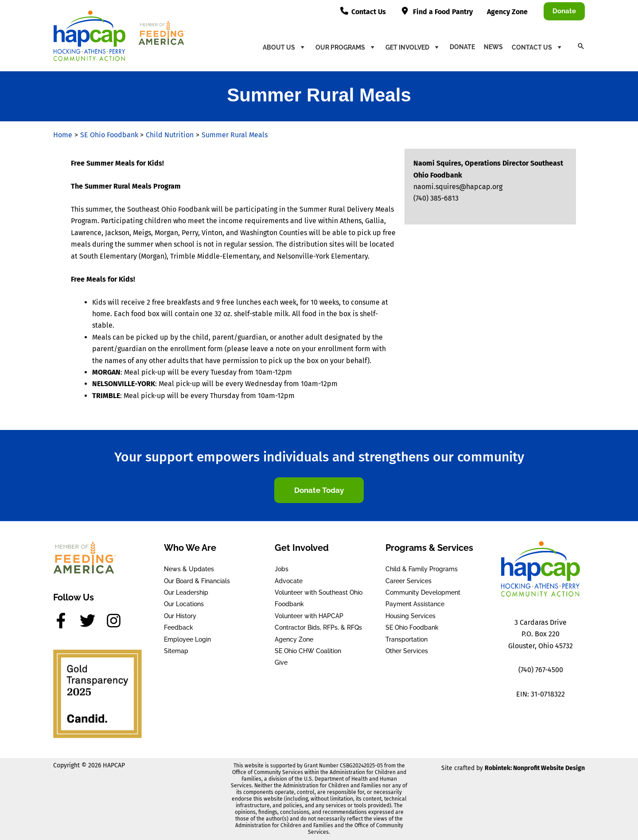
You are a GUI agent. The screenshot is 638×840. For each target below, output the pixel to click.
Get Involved (413, 47)
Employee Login (187, 639)
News (493, 47)
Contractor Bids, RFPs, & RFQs (318, 627)
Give (281, 662)
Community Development (423, 592)
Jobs (282, 569)
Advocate (289, 581)
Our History (180, 616)
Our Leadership (186, 592)
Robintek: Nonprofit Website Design (535, 768)
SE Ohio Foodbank (412, 627)
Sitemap (176, 651)
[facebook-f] (66, 621)
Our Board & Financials (197, 581)
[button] (564, 11)
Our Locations (184, 604)
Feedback (179, 627)
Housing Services (410, 616)
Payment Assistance (415, 604)
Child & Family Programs (422, 569)
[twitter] (92, 621)
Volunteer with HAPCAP (309, 616)
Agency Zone (294, 639)
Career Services (408, 581)
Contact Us (538, 47)
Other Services (407, 651)
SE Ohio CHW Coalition (308, 651)
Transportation (407, 639)
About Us (285, 47)
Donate (462, 47)
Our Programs (346, 47)
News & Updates (189, 569)
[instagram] (116, 621)
